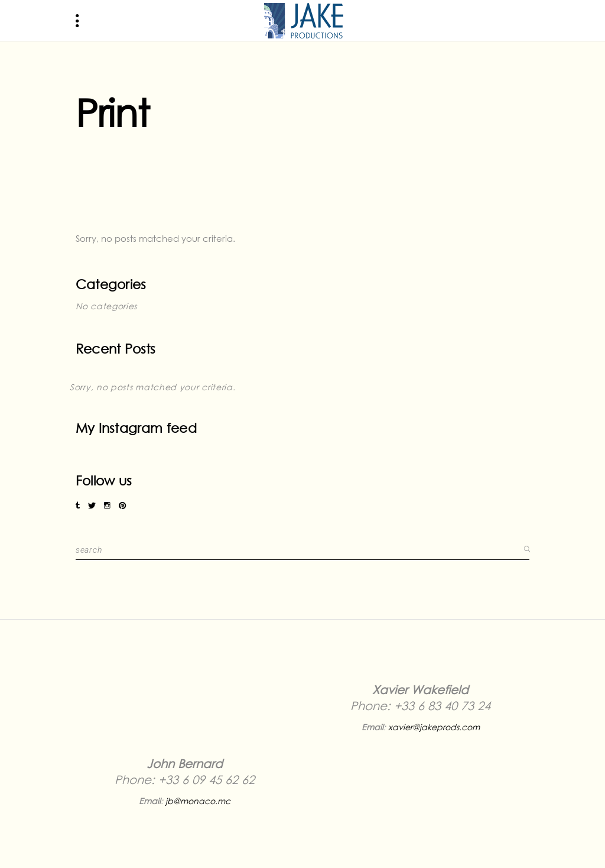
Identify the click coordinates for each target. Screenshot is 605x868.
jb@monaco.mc (198, 801)
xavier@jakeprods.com (434, 727)
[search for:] (298, 550)
